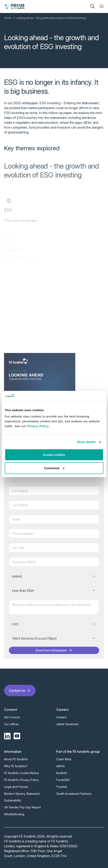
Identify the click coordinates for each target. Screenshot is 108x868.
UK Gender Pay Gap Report (22, 807)
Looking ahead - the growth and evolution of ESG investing (51, 18)
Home (8, 18)
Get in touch (12, 717)
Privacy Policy (38, 426)
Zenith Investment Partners (74, 794)
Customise (54, 468)
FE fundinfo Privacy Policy (21, 780)
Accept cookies (54, 455)
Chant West (64, 759)
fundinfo (62, 773)
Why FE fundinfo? (16, 766)
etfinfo (60, 766)
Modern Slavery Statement (22, 794)
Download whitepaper (54, 650)
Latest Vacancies (67, 724)
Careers (61, 717)
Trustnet (62, 787)
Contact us (20, 691)
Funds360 (63, 780)
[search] (93, 6)
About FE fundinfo (16, 759)
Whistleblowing (14, 814)
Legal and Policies (16, 787)
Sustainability (13, 800)
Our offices (11, 724)
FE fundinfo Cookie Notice (22, 773)
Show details (86, 442)
